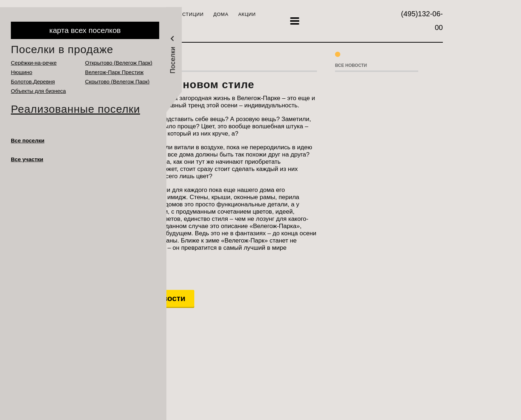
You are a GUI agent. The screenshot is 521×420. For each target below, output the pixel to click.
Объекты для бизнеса (38, 91)
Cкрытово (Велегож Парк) (117, 82)
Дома (221, 14)
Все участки (27, 159)
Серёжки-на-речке (34, 63)
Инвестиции (186, 14)
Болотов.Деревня (33, 82)
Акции (247, 14)
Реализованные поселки (75, 109)
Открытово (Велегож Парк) (119, 63)
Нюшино (22, 72)
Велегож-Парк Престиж (114, 72)
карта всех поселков (85, 30)
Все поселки (28, 140)
